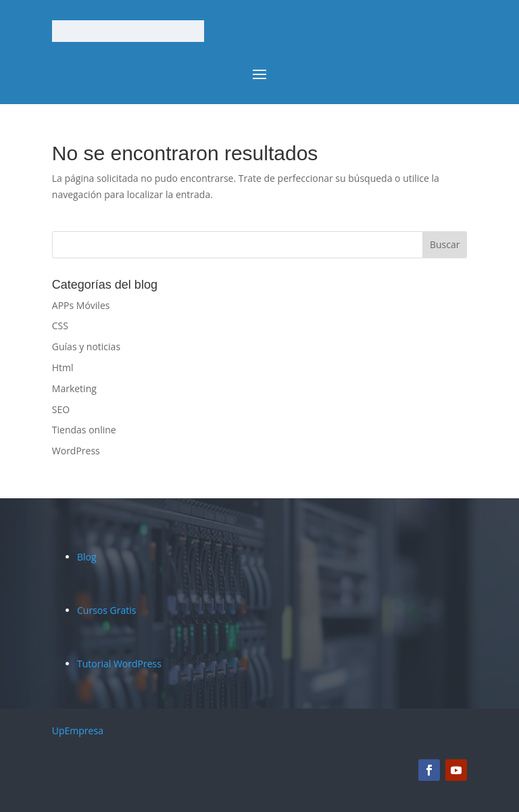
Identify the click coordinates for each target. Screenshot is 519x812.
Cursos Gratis (106, 610)
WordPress (76, 451)
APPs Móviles (81, 305)
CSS (60, 326)
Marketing (74, 388)
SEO (61, 409)
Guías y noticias (86, 347)
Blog (87, 557)
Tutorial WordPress (119, 664)
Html (63, 367)
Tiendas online (84, 430)
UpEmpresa (78, 731)
